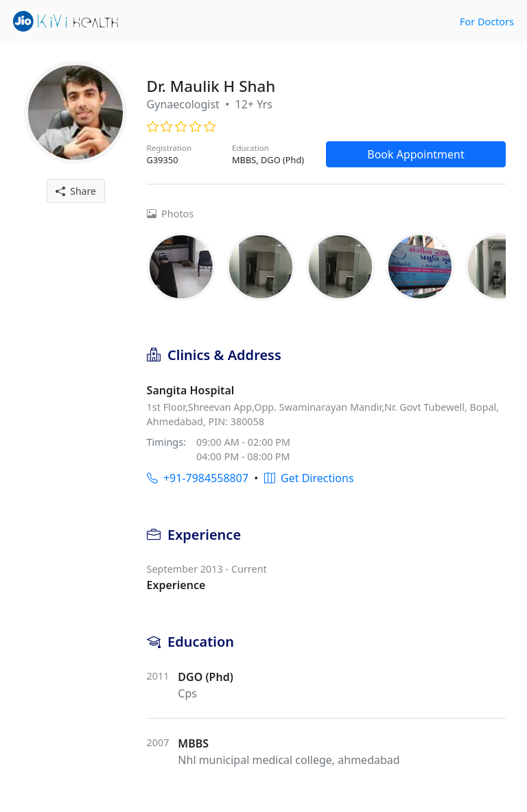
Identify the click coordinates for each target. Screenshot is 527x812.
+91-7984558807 (198, 478)
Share (76, 191)
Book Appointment (416, 154)
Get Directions (309, 478)
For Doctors (487, 22)
